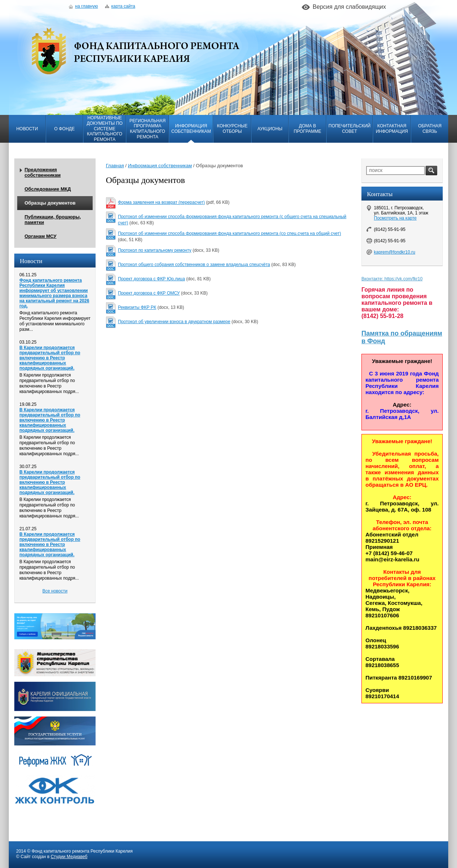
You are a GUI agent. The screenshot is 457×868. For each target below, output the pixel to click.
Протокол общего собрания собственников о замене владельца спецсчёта (194, 265)
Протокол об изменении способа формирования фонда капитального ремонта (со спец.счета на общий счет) (229, 233)
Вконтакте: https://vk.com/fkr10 (392, 279)
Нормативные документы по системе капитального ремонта (105, 129)
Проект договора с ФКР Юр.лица (151, 279)
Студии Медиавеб (69, 857)
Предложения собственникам (43, 172)
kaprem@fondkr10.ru (395, 252)
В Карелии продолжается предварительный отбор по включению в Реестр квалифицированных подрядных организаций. (50, 358)
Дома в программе (307, 129)
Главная (115, 166)
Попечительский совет (350, 129)
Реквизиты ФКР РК (137, 307)
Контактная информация (392, 129)
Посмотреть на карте (395, 218)
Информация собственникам (191, 129)
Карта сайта (120, 6)
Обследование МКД (48, 189)
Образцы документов (50, 203)
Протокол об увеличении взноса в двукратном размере (174, 322)
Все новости (55, 591)
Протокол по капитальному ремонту (155, 250)
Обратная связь (430, 129)
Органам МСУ (40, 236)
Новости (27, 129)
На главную (83, 6)
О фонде (64, 129)
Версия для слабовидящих (349, 7)
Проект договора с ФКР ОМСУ (149, 293)
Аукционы (270, 129)
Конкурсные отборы (232, 129)
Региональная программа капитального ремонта (148, 129)
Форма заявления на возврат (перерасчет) (161, 202)
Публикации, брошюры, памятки (53, 220)
